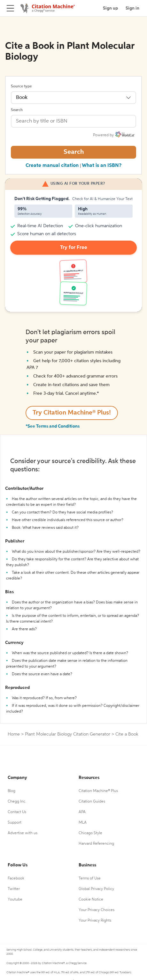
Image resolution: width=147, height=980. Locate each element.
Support (15, 823)
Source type (21, 86)
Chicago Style (90, 833)
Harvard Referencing (96, 844)
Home (14, 734)
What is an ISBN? (102, 166)
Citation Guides (92, 802)
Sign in (132, 8)
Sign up (110, 8)
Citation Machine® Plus (98, 791)
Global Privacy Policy (96, 889)
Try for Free (74, 248)
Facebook (16, 879)
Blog (12, 791)
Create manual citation (52, 166)
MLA (83, 823)
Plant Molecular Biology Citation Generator (68, 734)
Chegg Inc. (17, 802)
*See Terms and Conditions (53, 426)
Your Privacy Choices (97, 910)
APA (82, 812)
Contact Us (17, 812)
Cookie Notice (91, 900)
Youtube (15, 900)
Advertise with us (23, 833)
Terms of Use (90, 879)
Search (17, 110)
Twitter (14, 889)
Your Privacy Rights (95, 921)
